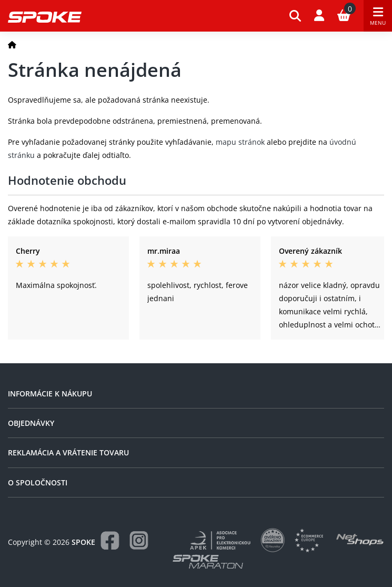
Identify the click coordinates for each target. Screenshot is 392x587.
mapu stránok (240, 142)
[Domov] (12, 44)
